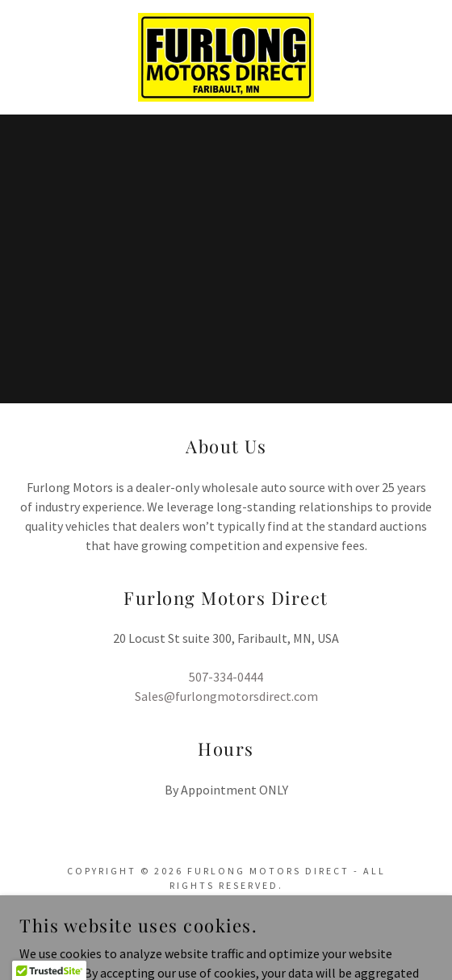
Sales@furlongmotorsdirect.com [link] (226, 696)
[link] (226, 57)
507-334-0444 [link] (226, 677)
